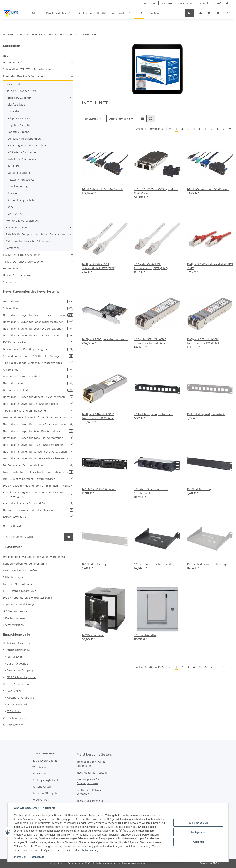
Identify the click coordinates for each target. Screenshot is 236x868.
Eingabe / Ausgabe (19, 125)
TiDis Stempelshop (19, 684)
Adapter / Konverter (20, 118)
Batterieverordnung (45, 761)
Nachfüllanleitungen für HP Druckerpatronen (38, 335)
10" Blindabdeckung (199, 489)
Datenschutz (37, 857)
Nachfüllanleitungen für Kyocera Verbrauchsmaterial (38, 458)
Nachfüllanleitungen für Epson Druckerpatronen (38, 329)
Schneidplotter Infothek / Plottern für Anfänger (38, 356)
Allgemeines (38, 370)
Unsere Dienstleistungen (18, 275)
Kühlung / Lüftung (19, 173)
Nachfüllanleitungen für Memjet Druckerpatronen (38, 397)
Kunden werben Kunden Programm (25, 564)
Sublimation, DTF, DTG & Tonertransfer (27, 69)
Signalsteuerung (18, 186)
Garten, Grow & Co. (38, 517)
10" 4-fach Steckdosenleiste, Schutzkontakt (151, 491)
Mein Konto (187, 3)
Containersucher (18, 718)
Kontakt (205, 3)
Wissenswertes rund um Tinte (38, 376)
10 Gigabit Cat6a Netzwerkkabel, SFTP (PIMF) (210, 266)
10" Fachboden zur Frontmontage (155, 564)
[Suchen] (166, 13)
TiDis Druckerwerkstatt (91, 801)
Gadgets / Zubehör (19, 132)
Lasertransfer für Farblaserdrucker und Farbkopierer (38, 472)
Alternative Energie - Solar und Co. (38, 503)
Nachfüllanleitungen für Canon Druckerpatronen (38, 322)
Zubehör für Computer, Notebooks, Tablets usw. (36, 234)
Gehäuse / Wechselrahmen (24, 139)
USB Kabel (14, 111)
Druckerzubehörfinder (38, 390)
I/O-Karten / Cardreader (22, 152)
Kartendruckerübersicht (21, 698)
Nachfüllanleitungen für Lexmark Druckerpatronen (38, 424)
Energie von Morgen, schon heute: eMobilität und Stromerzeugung (38, 494)
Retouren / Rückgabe (45, 793)
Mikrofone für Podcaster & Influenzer (29, 241)
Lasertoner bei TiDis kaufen (20, 570)
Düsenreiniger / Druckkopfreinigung (38, 349)
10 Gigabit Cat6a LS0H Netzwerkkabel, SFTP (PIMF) (98, 266)
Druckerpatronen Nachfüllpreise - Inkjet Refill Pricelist (38, 486)
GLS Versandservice (15, 611)
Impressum (39, 773)
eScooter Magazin (18, 704)
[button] (201, 13)
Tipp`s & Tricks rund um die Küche (38, 411)
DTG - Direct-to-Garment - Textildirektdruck (38, 479)
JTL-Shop (217, 863)
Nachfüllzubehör (38, 383)
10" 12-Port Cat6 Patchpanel (99, 489)
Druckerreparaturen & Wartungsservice (27, 598)
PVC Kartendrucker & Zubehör (21, 255)
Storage (12, 193)
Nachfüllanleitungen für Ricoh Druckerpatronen (38, 431)
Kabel (11, 207)
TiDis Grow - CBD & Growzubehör (23, 262)
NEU (6, 56)
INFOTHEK (168, 3)
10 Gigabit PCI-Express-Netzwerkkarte (105, 339)
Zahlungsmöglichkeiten (47, 780)
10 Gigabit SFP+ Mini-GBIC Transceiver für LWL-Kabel (150, 341)
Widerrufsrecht (42, 800)
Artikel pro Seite (120, 119)
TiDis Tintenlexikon (15, 618)
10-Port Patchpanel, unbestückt (153, 414)
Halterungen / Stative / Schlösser (28, 145)
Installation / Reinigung (22, 159)
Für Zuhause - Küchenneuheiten (38, 465)
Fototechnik (13, 248)
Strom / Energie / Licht (21, 200)
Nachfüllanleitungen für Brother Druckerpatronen (38, 315)
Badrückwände (16, 657)
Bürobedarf (13, 84)
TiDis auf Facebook (18, 643)
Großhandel (223, 3)
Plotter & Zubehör (17, 227)
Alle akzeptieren (198, 823)
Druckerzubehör (13, 62)
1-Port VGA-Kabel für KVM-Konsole (208, 189)
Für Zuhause (11, 268)
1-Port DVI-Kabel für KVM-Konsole (102, 189)
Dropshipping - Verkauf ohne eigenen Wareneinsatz (35, 557)
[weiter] (230, 129)
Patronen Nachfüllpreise (18, 584)
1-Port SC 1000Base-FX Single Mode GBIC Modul (156, 191)
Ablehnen (198, 842)
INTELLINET (15, 166)
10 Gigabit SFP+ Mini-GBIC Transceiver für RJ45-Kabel (98, 416)
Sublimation (38, 308)
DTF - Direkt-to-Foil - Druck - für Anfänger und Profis (38, 417)
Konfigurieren (198, 832)
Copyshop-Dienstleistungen (20, 604)
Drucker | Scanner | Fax (21, 91)
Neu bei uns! (38, 301)
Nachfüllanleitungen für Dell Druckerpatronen (38, 404)
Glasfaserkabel (17, 105)
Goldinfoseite (15, 725)
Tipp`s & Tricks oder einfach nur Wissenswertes (38, 363)
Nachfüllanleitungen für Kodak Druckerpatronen (38, 438)
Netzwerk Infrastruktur (21, 180)
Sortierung (91, 119)
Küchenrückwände (18, 650)
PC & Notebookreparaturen (20, 591)
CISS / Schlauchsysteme (21, 677)
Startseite (150, 3)
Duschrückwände (17, 663)
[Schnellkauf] (34, 537)
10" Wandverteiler (93, 635)
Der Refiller (14, 691)
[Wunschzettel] (209, 13)
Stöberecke (10, 282)
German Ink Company (20, 670)
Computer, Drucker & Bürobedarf (24, 76)
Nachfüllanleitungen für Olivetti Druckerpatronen (38, 445)
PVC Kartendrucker (38, 342)
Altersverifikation (13, 625)
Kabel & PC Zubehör (18, 98)
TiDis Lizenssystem (15, 577)
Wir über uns (41, 767)
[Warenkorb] (223, 13)
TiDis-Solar (14, 711)
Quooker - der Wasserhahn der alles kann (38, 510)
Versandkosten (42, 787)
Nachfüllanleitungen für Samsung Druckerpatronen (38, 452)
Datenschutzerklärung (85, 850)
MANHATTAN (15, 214)
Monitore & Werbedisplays (22, 221)
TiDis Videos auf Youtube (92, 773)
